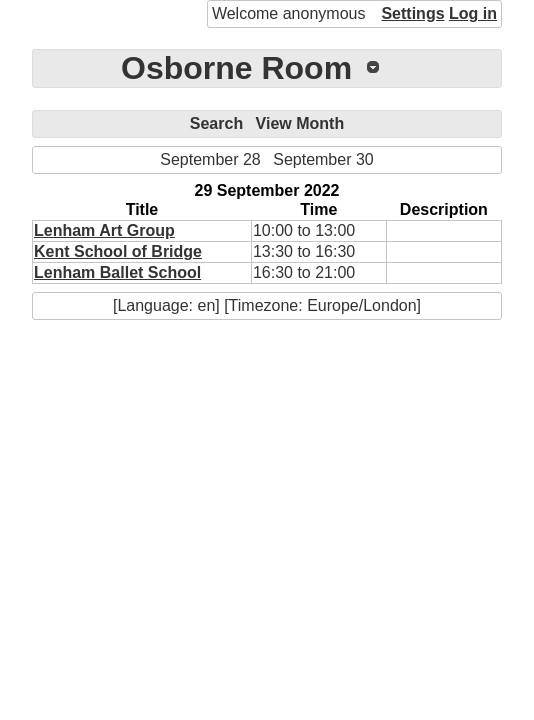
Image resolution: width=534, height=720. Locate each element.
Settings (412, 13)
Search (216, 123)
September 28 (210, 159)
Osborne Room (236, 68)
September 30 (323, 159)
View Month (300, 123)
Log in (473, 13)
